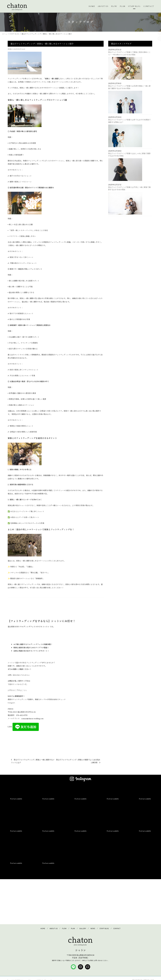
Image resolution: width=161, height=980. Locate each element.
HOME (92, 6)
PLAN (123, 6)
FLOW (114, 6)
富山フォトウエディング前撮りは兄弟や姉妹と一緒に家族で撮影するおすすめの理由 (129, 87)
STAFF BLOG (134, 6)
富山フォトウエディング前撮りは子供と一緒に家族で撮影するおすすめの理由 (129, 188)
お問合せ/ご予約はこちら (17, 690)
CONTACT (149, 6)
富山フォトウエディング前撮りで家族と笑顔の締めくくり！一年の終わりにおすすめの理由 (129, 53)
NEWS (93, 929)
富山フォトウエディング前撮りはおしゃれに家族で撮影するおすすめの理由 (129, 155)
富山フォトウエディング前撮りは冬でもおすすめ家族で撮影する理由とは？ (129, 121)
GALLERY (83, 929)
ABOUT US (103, 6)
